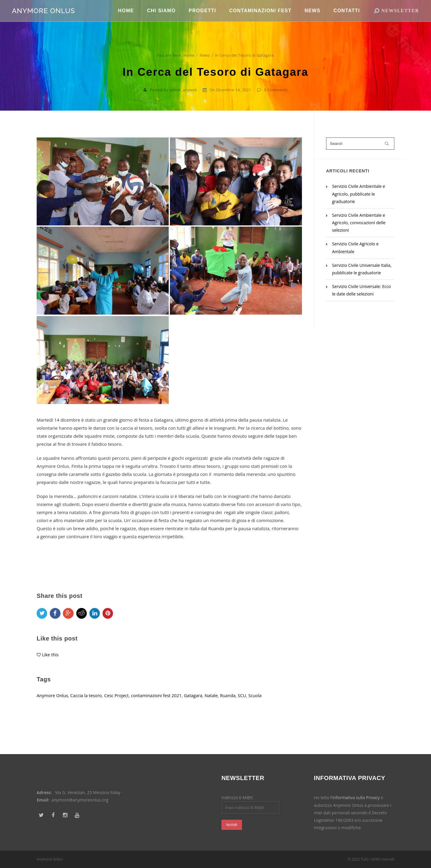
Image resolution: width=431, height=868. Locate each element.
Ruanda (234, 702)
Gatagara (198, 702)
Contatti (347, 18)
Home (126, 18)
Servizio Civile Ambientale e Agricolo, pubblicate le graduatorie (359, 194)
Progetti (202, 18)
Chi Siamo (161, 18)
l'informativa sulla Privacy (355, 797)
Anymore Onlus (53, 702)
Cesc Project (119, 702)
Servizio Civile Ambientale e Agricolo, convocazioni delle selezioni (359, 223)
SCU (248, 702)
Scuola (262, 702)
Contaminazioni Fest (260, 18)
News (313, 18)
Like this (51, 661)
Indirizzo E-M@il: (237, 797)
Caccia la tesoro (87, 702)
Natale (217, 702)
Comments (278, 90)
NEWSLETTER (400, 18)
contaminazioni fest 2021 (160, 702)
